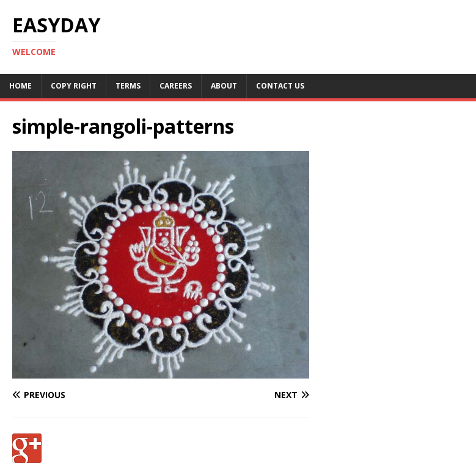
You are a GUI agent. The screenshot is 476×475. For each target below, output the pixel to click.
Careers (176, 86)
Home (20, 86)
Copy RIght (74, 86)
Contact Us (280, 86)
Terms (128, 86)
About (224, 86)
